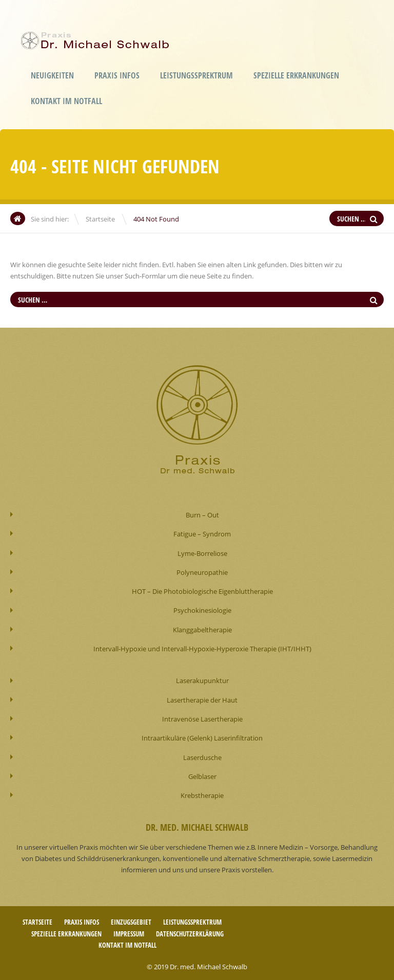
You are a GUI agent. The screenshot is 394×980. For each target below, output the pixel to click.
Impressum (129, 931)
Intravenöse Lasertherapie (202, 717)
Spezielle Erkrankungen (296, 75)
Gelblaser (202, 774)
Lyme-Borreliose (202, 553)
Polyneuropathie (202, 572)
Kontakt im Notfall (66, 101)
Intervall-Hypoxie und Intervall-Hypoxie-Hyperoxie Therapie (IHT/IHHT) (202, 648)
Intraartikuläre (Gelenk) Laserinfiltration (202, 736)
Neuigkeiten (52, 75)
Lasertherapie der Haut (202, 698)
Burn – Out (202, 515)
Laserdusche (202, 755)
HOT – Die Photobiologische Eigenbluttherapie (202, 591)
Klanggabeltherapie (202, 629)
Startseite (100, 219)
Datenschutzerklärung (190, 931)
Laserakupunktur (202, 679)
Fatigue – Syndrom (202, 534)
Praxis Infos (117, 75)
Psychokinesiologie (202, 610)
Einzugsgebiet (131, 920)
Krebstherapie (202, 793)
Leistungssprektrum (196, 75)
